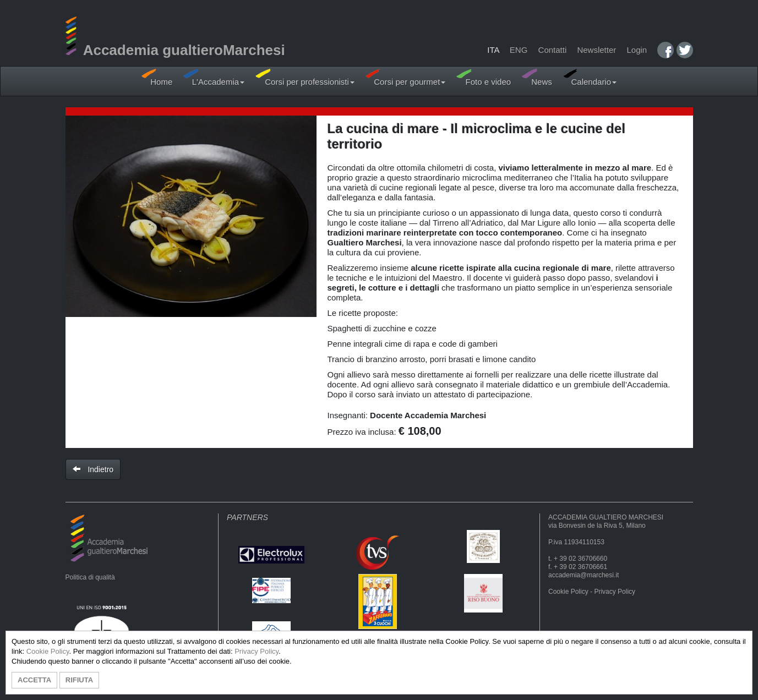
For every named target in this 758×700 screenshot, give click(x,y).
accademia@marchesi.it (584, 575)
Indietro (93, 469)
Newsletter (596, 50)
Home (157, 77)
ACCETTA (34, 680)
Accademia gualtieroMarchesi (175, 50)
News (537, 77)
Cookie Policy (568, 592)
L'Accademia (214, 77)
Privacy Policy (615, 592)
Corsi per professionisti (305, 77)
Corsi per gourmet (406, 77)
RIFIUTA (79, 680)
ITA (493, 50)
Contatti (553, 50)
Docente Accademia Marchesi (428, 415)
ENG (519, 50)
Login (637, 50)
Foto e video (484, 77)
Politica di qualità (90, 577)
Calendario (590, 77)
